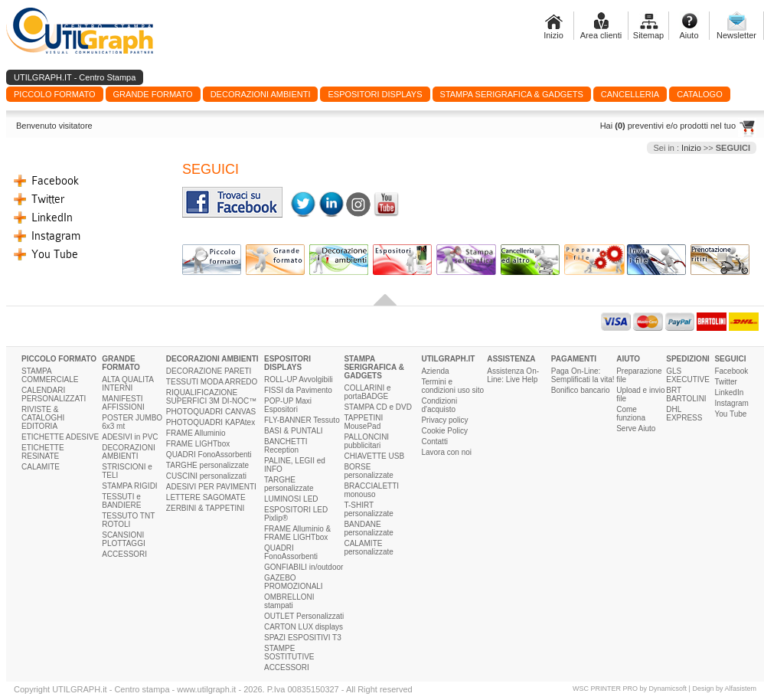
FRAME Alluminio (196, 433)
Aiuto (689, 35)
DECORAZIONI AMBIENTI (128, 452)
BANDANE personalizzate (368, 528)
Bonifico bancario (581, 390)
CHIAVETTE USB (374, 456)
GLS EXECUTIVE (688, 375)
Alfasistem (740, 689)
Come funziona (631, 414)
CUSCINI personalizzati (206, 476)
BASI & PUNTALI (294, 431)
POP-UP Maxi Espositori (288, 405)
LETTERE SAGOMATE (206, 497)
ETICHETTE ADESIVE (60, 437)
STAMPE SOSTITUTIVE (289, 653)
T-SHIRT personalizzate (368, 509)
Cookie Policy (444, 431)
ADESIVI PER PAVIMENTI (211, 487)
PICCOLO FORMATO (59, 359)
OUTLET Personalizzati (304, 616)
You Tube (55, 254)
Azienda (435, 371)
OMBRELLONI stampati (289, 601)
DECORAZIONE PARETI (209, 371)
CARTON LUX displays (304, 627)
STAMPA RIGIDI (129, 486)
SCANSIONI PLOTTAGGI (124, 539)
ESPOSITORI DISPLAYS (287, 363)
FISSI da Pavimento (298, 390)
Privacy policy (444, 420)
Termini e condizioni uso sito (452, 386)
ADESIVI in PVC (130, 437)
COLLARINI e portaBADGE (367, 392)
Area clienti (601, 35)
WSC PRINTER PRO (605, 689)
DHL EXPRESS (684, 414)
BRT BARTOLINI (686, 394)
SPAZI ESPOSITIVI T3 (303, 638)
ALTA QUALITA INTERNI (127, 384)
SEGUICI (730, 359)
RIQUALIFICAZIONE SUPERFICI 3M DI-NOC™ (211, 397)
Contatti (434, 442)
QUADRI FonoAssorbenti (209, 455)
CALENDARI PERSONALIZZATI (54, 394)
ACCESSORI (124, 554)
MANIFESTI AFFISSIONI (123, 403)
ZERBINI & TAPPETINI (205, 508)
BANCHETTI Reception (286, 446)
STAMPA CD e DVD (378, 407)
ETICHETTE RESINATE (43, 452)
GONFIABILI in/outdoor (304, 567)
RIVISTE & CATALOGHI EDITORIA (43, 418)
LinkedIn (52, 218)
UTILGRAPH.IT (448, 359)
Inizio (553, 35)
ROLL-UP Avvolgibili (299, 379)
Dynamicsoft (668, 689)
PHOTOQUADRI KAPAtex (211, 422)
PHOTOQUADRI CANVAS (211, 412)
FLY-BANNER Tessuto (302, 420)
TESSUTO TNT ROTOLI (128, 520)
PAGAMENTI (574, 359)
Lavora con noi (446, 452)
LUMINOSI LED (291, 499)
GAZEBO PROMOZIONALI (294, 582)
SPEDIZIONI (688, 359)
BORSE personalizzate (368, 471)
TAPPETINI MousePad (363, 422)
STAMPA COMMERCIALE (50, 375)
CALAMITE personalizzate (368, 548)
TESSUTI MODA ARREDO (212, 382)
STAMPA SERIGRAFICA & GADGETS (374, 367)
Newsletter (736, 35)
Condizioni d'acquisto (439, 405)
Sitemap (648, 35)
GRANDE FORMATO (121, 363)
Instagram (56, 236)
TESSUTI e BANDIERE (121, 501)
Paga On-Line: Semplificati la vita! (583, 375)
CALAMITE (41, 467)
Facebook (55, 181)
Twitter (48, 199)
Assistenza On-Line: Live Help (513, 375)
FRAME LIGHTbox (198, 444)
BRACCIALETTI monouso (371, 490)
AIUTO (628, 359)
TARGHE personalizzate (207, 465)
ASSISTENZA (511, 359)
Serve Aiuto (636, 429)
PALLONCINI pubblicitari (366, 441)
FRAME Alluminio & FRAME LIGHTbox (297, 533)
